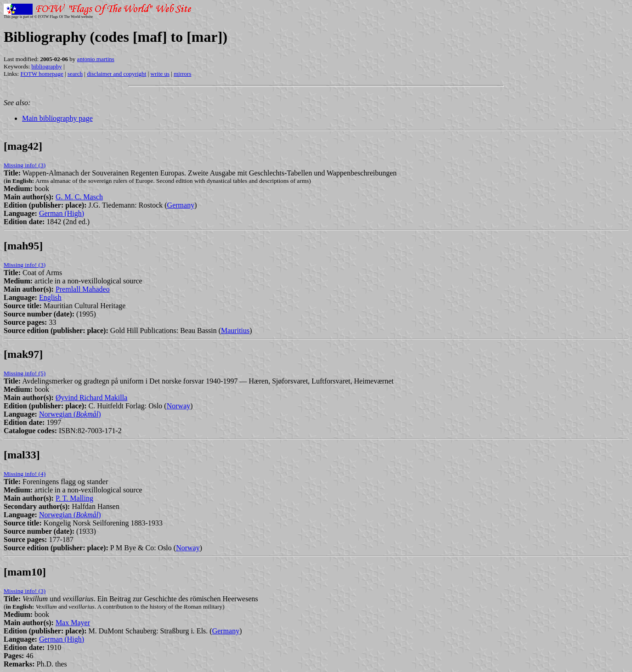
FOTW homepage (42, 74)
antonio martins (96, 59)
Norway (179, 406)
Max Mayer (73, 623)
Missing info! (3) (25, 165)
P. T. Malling (74, 498)
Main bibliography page (57, 118)
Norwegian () (70, 414)
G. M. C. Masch (79, 197)
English (50, 297)
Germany (181, 205)
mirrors (182, 74)
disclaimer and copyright (116, 74)
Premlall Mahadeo (83, 289)
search (75, 74)
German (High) (62, 213)
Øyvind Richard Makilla (91, 398)
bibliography (46, 66)
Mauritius (235, 330)
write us (160, 74)
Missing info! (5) (25, 373)
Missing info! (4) (25, 474)
